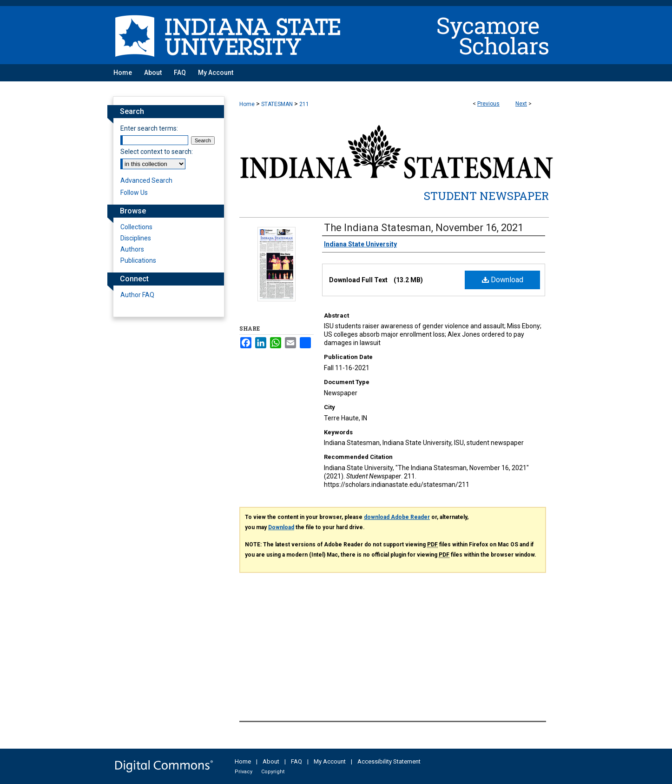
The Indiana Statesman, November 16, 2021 (424, 228)
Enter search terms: (149, 128)
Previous (488, 104)
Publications (138, 260)
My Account (330, 761)
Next (521, 104)
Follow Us (134, 193)
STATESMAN (277, 104)
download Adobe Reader (397, 517)
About (271, 761)
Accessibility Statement (389, 761)
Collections (136, 227)
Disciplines (136, 238)
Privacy (244, 772)
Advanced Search (146, 180)
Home (247, 104)
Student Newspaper (486, 196)
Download (503, 280)
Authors (132, 249)
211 (304, 104)
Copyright (273, 772)
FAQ (296, 761)
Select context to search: (157, 152)
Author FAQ (137, 295)
